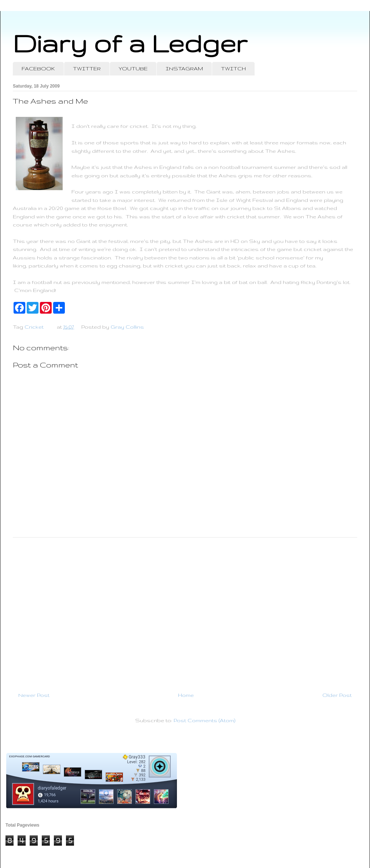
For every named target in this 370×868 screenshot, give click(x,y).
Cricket (34, 327)
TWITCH (233, 69)
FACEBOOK (38, 69)
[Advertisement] (185, 612)
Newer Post (34, 695)
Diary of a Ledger (130, 43)
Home (186, 695)
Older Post (337, 695)
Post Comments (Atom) (204, 720)
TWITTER (87, 69)
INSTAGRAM (184, 69)
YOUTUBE (133, 69)
